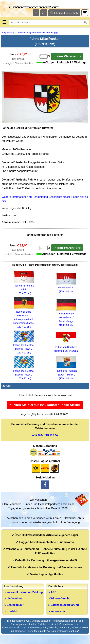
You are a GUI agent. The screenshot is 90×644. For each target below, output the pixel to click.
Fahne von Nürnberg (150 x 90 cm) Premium (66, 347)
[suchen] (85, 22)
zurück (7, 386)
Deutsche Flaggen (26, 33)
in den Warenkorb (67, 56)
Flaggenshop (8, 33)
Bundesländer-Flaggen (48, 33)
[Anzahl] (44, 57)
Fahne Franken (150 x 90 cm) (66, 288)
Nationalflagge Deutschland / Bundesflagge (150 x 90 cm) (66, 317)
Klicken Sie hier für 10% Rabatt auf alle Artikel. (45, 405)
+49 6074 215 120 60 (45, 435)
